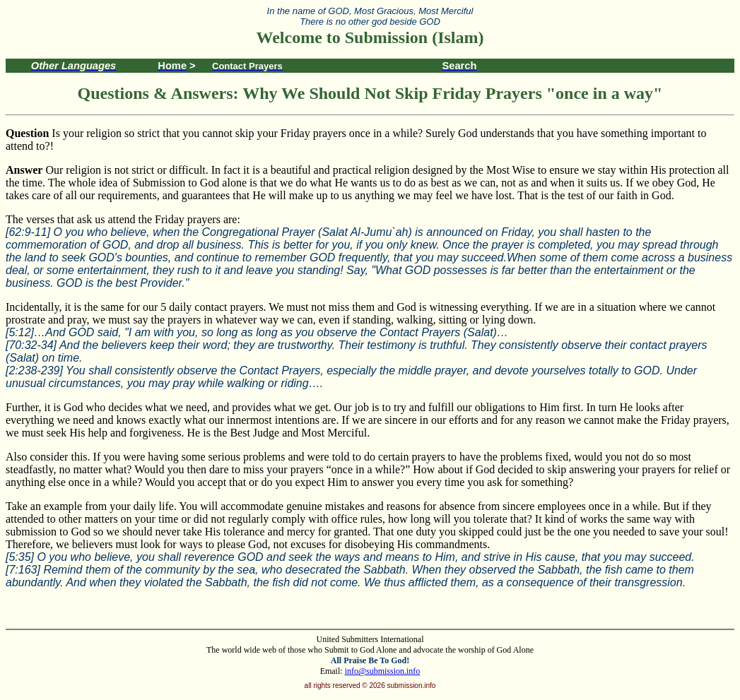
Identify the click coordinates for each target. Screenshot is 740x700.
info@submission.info (383, 671)
